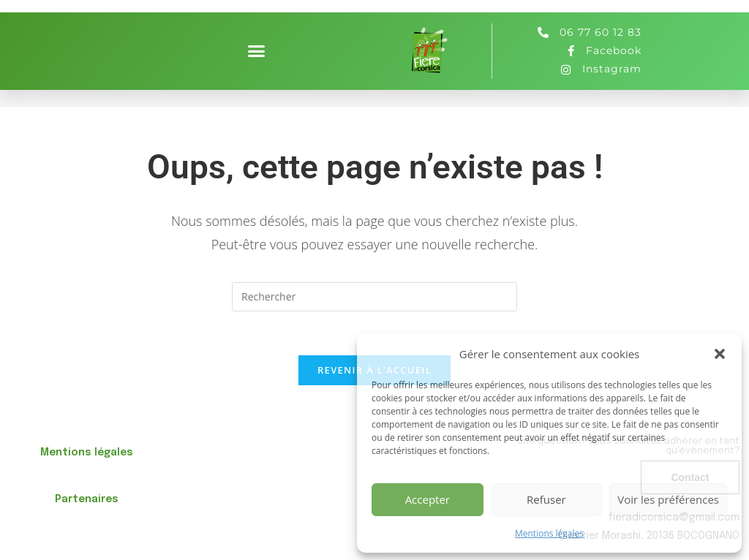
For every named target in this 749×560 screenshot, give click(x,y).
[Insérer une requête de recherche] (374, 297)
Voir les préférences (668, 499)
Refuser (546, 499)
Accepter (428, 499)
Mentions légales (549, 533)
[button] (720, 354)
